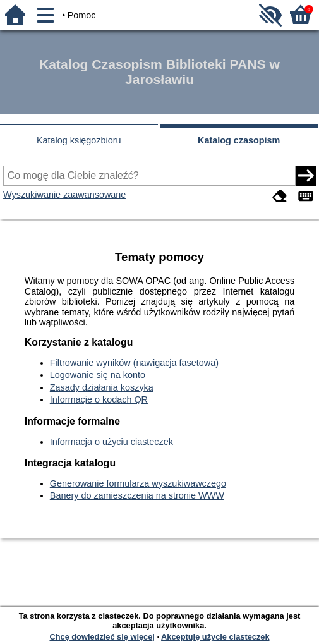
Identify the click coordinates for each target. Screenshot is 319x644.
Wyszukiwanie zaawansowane (64, 195)
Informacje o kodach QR (99, 399)
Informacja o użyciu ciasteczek (111, 442)
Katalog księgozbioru (79, 140)
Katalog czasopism (239, 140)
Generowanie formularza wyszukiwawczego (138, 483)
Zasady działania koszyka (102, 387)
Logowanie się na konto (98, 375)
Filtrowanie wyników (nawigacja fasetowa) (134, 363)
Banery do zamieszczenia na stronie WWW (137, 495)
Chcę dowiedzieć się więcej (102, 637)
